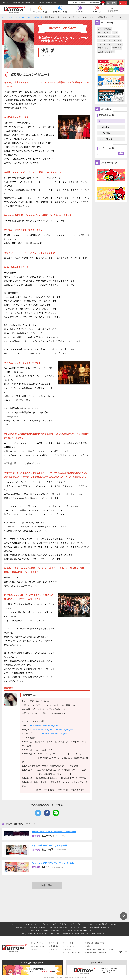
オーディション (104, 33)
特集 (35, 949)
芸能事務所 (117, 48)
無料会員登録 (112, 3)
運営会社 (90, 946)
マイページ (55, 943)
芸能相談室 (114, 11)
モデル (115, 33)
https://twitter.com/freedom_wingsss (46, 725)
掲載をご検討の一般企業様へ (97, 952)
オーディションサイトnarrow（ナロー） (62, 978)
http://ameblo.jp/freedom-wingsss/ (53, 734)
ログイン (123, 3)
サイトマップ (70, 946)
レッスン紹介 (107, 139)
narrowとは (69, 943)
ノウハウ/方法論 (104, 29)
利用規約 (68, 949)
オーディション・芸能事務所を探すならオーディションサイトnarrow (21, 2)
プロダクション (104, 48)
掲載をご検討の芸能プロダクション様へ (101, 949)
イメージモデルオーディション (110, 44)
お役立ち (106, 127)
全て (104, 121)
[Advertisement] (47, 899)
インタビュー (114, 36)
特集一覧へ (47, 885)
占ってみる (94, 2)
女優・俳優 (102, 36)
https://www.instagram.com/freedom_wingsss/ (53, 730)
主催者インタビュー (106, 52)
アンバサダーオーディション (109, 40)
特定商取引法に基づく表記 (96, 943)
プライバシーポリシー (73, 952)
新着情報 (54, 949)
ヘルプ (112, 8)
